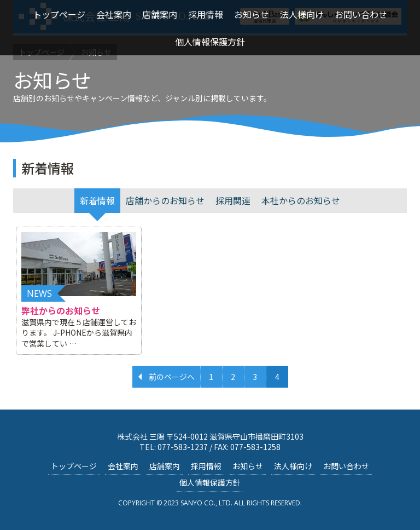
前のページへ (172, 377)
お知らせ (248, 466)
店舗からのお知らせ (165, 200)
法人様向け (293, 466)
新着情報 (97, 200)
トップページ (74, 466)
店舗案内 (165, 466)
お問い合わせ (346, 466)
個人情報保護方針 (210, 482)
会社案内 (123, 466)
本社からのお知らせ (301, 200)
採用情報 (206, 466)
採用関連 (233, 200)
